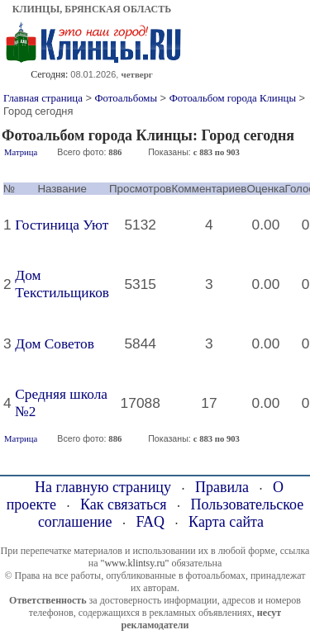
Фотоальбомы (126, 98)
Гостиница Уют (62, 225)
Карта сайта (226, 522)
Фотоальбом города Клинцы (233, 98)
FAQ (150, 522)
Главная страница (43, 98)
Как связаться (124, 504)
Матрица (21, 152)
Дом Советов (55, 344)
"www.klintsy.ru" (134, 563)
